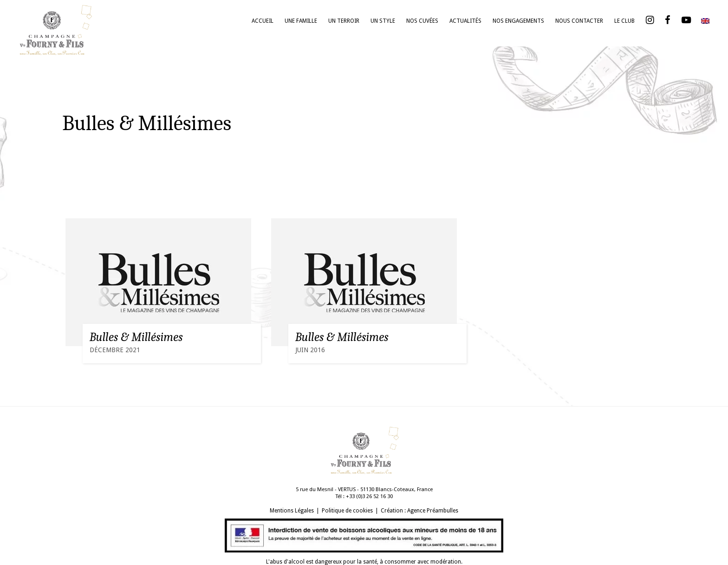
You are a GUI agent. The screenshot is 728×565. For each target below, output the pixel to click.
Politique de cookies (347, 511)
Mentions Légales (292, 511)
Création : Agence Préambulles (419, 511)
